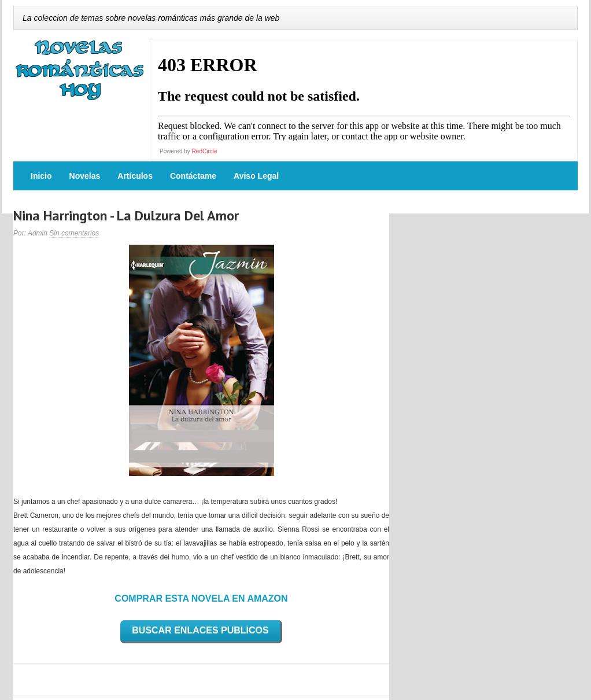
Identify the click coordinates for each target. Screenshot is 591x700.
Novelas (85, 176)
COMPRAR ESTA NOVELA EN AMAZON (201, 598)
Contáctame (193, 176)
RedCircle (205, 151)
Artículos (135, 176)
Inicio (41, 176)
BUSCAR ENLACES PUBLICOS (200, 630)
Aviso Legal (256, 176)
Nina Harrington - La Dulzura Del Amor (126, 215)
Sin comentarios (74, 233)
